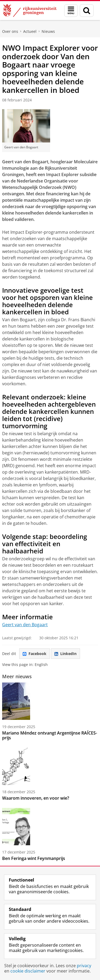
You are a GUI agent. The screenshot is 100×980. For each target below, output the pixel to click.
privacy (84, 966)
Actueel (30, 31)
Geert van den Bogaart (25, 625)
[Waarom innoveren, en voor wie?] (50, 766)
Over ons (10, 31)
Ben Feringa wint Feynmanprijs (34, 858)
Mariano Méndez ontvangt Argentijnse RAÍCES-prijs (50, 735)
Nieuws (48, 31)
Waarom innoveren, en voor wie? (36, 798)
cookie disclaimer (28, 971)
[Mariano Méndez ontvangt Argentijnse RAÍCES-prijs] (50, 701)
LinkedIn (65, 654)
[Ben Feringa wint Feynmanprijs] (50, 827)
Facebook (35, 654)
